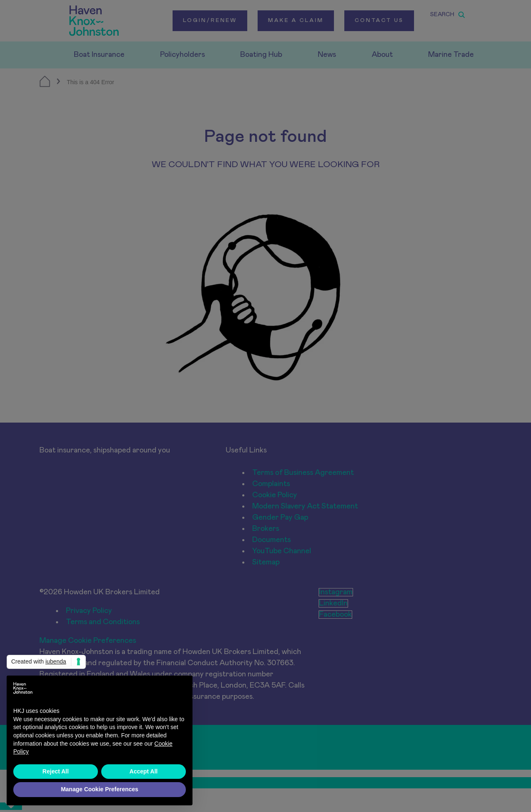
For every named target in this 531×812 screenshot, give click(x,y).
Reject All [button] (55, 771)
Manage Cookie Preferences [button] (100, 789)
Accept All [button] (144, 771)
